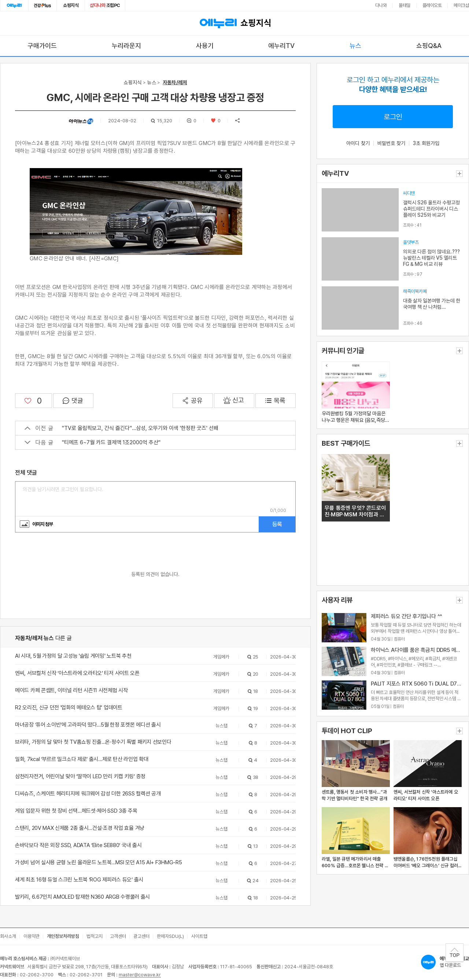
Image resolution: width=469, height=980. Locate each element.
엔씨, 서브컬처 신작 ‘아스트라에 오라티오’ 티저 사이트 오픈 (77, 673)
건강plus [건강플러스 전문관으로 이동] (43, 5)
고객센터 (118, 936)
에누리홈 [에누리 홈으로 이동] (14, 5)
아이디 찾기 (358, 143)
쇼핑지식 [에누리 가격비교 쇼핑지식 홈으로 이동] (234, 23)
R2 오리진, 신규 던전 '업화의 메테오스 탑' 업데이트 (69, 708)
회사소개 (8, 936)
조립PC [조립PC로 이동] (105, 5)
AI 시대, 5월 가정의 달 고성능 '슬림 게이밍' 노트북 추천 (73, 656)
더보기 (459, 174)
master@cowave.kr (140, 975)
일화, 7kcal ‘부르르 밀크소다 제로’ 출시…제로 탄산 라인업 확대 (82, 759)
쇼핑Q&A (429, 46)
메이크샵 (461, 5)
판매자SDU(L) (170, 936)
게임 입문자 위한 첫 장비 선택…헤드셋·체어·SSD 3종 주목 (76, 811)
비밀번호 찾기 (391, 143)
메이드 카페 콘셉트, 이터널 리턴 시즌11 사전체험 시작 (71, 690)
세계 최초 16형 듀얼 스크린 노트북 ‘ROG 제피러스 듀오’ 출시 (79, 880)
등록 (277, 524)
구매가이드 (42, 46)
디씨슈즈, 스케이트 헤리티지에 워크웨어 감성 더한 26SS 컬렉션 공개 (88, 794)
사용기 (205, 46)
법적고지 (95, 936)
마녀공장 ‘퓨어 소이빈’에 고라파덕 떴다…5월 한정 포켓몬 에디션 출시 (88, 725)
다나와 (381, 5)
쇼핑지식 (132, 82)
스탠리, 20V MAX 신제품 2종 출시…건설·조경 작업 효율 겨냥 (80, 828)
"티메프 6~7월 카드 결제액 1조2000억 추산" (93, 442)
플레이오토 (432, 5)
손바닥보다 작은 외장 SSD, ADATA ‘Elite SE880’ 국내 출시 (78, 845)
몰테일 (405, 5)
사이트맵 (199, 936)
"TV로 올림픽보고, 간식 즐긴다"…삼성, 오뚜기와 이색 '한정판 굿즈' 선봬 (121, 428)
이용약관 (32, 936)
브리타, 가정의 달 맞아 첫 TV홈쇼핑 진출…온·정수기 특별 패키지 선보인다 (93, 742)
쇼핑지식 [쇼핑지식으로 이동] (71, 5)
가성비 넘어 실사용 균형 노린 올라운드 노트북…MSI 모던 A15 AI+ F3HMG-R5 (98, 862)
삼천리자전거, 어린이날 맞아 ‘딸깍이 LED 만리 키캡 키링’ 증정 (80, 776)
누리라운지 (126, 46)
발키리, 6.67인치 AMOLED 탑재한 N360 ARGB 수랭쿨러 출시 (82, 897)
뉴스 (355, 46)
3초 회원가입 (426, 143)
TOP (455, 953)
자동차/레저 (175, 82)
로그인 (393, 117)
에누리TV (281, 46)
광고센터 (141, 936)
